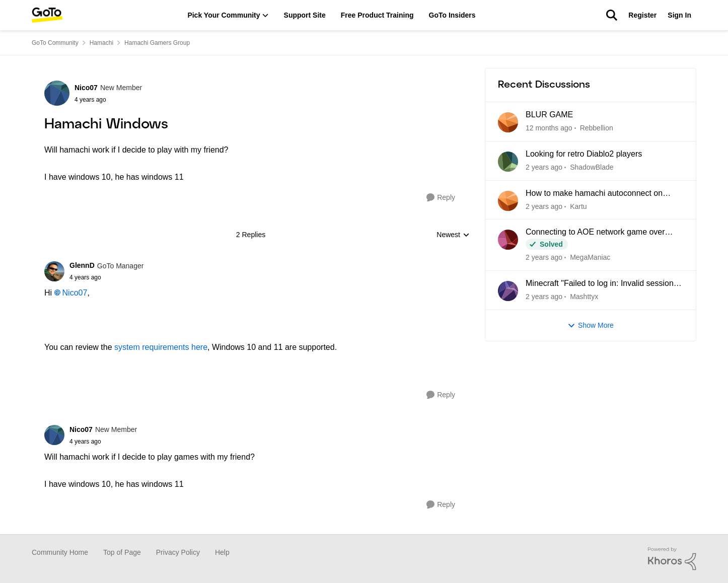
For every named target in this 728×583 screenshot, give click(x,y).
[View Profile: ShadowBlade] (508, 162)
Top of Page (122, 552)
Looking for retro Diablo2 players (584, 154)
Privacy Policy (178, 552)
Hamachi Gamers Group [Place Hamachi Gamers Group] (157, 43)
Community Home (60, 552)
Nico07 (75, 293)
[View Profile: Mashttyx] (508, 291)
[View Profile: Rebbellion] (508, 122)
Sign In (679, 15)
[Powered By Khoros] (672, 559)
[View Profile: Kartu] (508, 201)
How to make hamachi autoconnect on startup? (594, 194)
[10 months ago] (544, 258)
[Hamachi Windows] (106, 277)
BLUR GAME (549, 115)
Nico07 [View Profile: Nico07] (86, 88)
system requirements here (161, 347)
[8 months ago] (544, 167)
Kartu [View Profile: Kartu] (578, 206)
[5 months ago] (549, 128)
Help (222, 552)
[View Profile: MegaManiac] (508, 240)
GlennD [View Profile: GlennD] (82, 265)
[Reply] (441, 198)
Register (642, 15)
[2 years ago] (544, 297)
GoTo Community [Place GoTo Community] (55, 43)
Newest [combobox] (453, 235)
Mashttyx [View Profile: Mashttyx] (584, 297)
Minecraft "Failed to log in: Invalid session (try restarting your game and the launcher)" (603, 284)
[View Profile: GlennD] (54, 271)
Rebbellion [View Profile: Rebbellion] (597, 128)
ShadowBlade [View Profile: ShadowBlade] (592, 167)
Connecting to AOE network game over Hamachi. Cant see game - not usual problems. (595, 233)
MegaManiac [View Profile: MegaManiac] (590, 257)
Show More (591, 325)
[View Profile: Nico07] (57, 93)
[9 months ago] (544, 206)
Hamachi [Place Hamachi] (101, 43)
